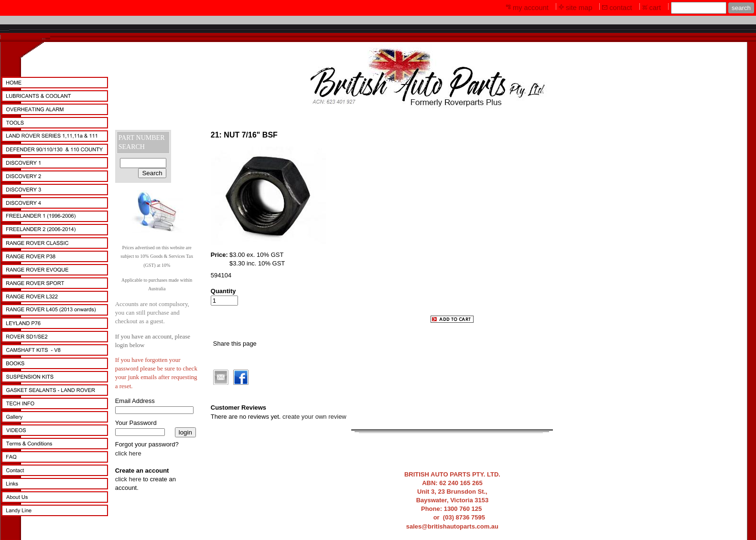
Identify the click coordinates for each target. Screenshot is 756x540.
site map (579, 8)
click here (128, 453)
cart (655, 8)
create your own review (314, 417)
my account (531, 8)
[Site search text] (699, 8)
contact (621, 8)
